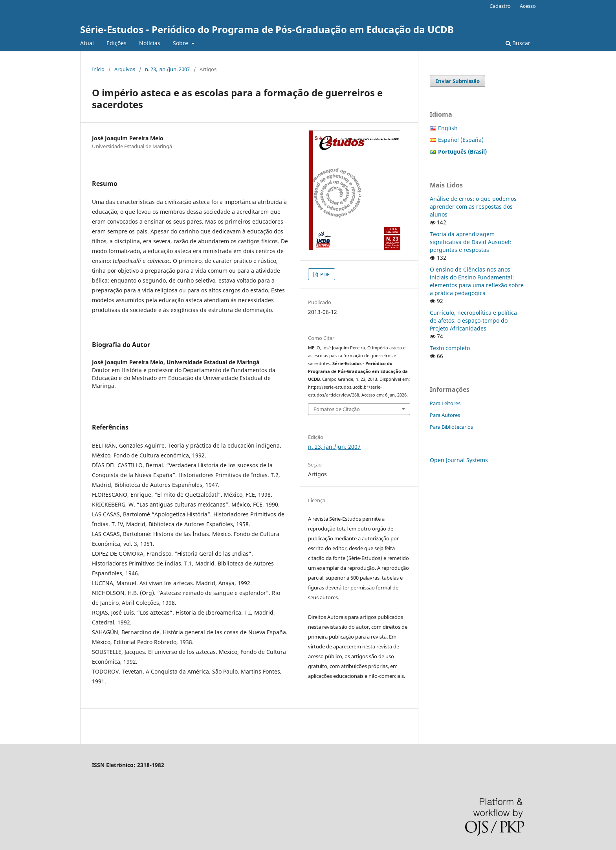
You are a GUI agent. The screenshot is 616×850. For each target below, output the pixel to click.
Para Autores (445, 415)
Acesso (528, 6)
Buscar (518, 43)
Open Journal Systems (459, 460)
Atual (87, 43)
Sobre (181, 43)
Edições (116, 43)
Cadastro (500, 6)
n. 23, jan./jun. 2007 (167, 69)
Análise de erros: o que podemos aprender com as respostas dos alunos (473, 207)
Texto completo (450, 348)
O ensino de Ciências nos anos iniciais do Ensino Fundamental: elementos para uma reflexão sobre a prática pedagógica (477, 281)
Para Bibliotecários (451, 427)
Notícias (150, 43)
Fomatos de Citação (337, 409)
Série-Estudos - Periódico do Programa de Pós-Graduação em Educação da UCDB (267, 29)
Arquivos (125, 69)
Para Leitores (445, 403)
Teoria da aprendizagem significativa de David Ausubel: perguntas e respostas (470, 242)
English (448, 128)
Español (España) (461, 140)
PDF (324, 274)
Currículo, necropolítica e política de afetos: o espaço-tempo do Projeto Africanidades (473, 320)
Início (98, 69)
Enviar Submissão (457, 81)
